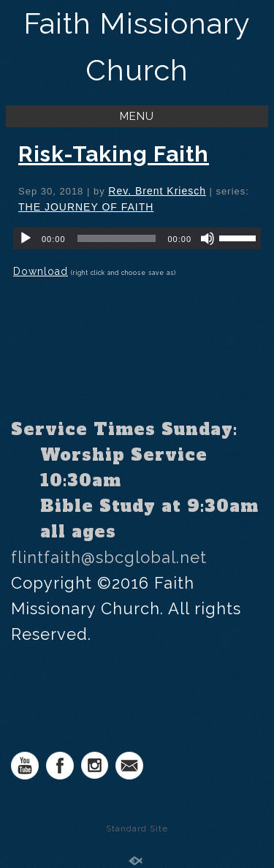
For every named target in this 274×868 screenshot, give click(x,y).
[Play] (26, 238)
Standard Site (137, 829)
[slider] (117, 238)
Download (41, 271)
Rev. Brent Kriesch (157, 191)
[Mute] (208, 238)
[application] (137, 238)
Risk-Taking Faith (114, 154)
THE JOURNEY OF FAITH (86, 207)
